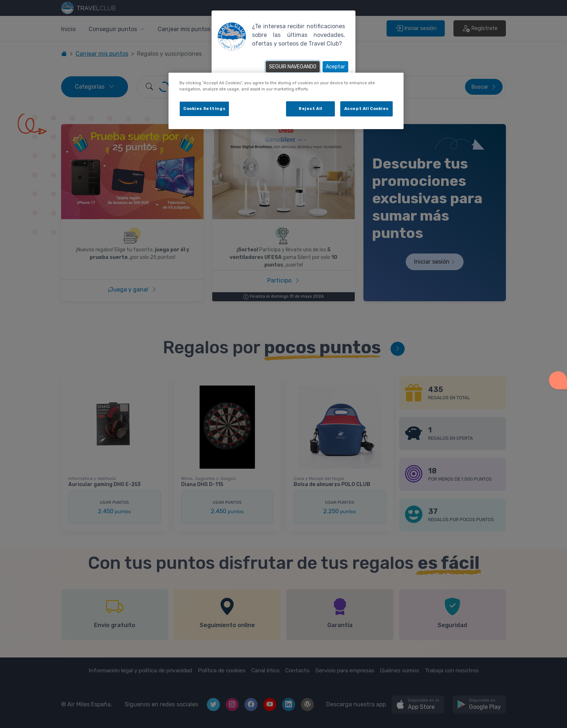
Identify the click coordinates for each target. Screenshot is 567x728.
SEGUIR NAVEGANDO (293, 67)
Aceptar (335, 67)
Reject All (311, 108)
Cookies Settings (204, 108)
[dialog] (286, 101)
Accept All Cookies (366, 108)
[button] (558, 378)
